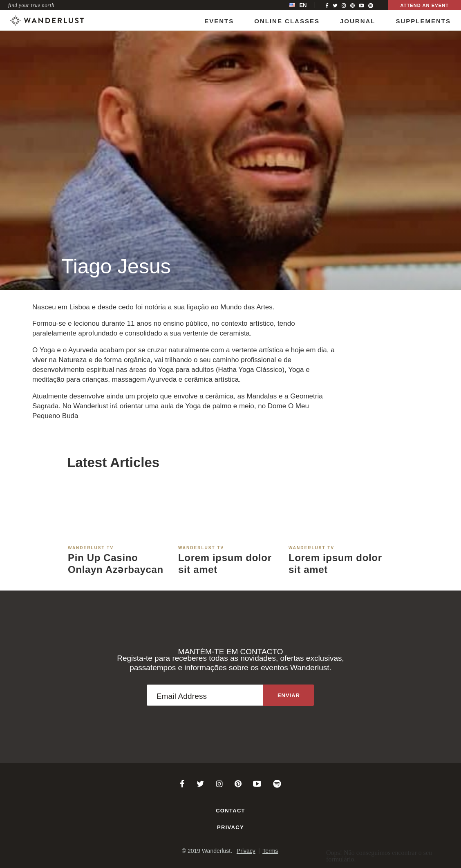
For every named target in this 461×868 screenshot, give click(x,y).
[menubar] (307, 5)
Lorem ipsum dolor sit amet (225, 564)
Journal (358, 21)
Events (219, 21)
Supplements (423, 21)
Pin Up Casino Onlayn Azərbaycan (116, 564)
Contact (230, 811)
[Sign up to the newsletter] (289, 695)
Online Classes (287, 21)
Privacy (230, 827)
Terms (270, 851)
